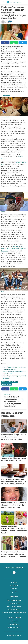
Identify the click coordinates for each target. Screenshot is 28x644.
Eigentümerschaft (14, 610)
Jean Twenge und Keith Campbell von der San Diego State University (14, 249)
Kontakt (14, 589)
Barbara (10, 21)
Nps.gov (3, 212)
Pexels (3, 291)
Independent (6, 95)
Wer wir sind (14, 586)
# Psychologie (7, 384)
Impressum (14, 621)
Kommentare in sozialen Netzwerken (14, 613)
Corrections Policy (14, 603)
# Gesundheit (13, 382)
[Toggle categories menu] (3, 2)
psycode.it (14, 592)
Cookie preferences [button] (14, 627)
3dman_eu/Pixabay (6, 117)
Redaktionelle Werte (14, 606)
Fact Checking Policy (14, 600)
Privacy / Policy (14, 624)
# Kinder (5, 382)
